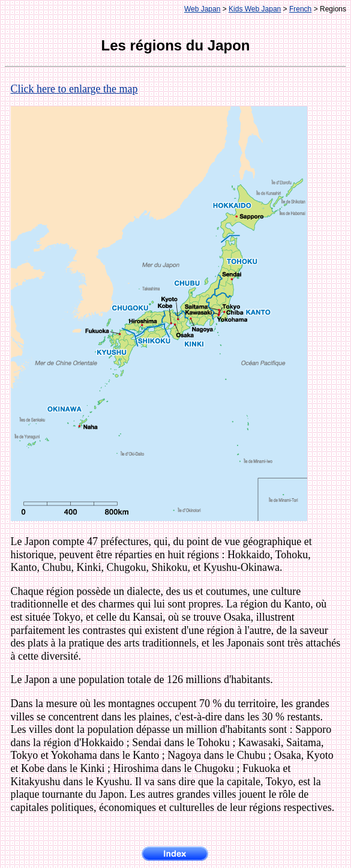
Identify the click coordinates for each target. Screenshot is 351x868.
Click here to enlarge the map (74, 89)
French (300, 9)
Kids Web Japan (255, 9)
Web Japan (202, 9)
